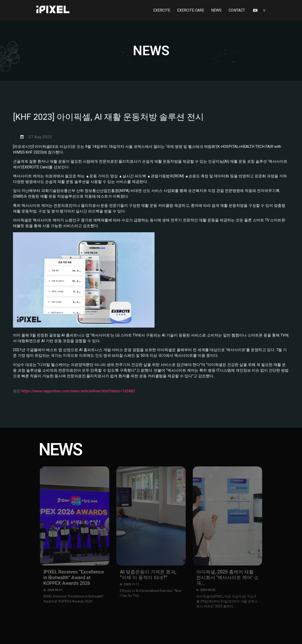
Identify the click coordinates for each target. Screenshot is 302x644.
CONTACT (237, 10)
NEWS (216, 10)
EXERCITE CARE (191, 10)
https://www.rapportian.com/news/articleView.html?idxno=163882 (78, 391)
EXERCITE (162, 10)
